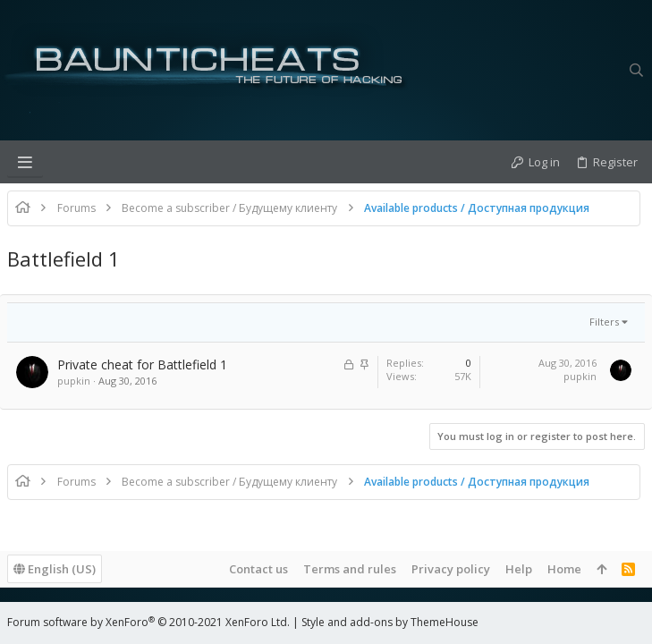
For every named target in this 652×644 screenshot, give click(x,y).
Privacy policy (451, 569)
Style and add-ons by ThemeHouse (390, 622)
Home (564, 569)
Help (519, 569)
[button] (25, 162)
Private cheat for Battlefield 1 (142, 364)
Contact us (258, 569)
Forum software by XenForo (148, 622)
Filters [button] (604, 322)
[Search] (636, 71)
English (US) (55, 569)
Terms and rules (350, 569)
